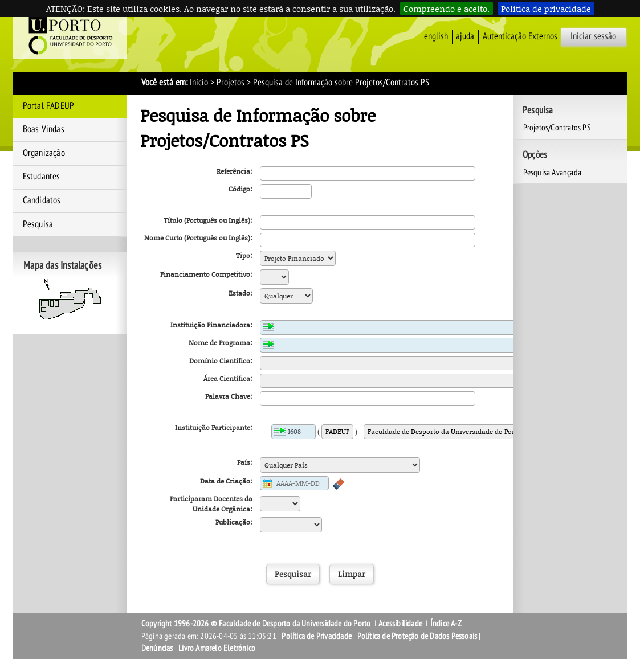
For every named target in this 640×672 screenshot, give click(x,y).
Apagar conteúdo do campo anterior (339, 484)
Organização (44, 153)
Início (199, 83)
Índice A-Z (446, 624)
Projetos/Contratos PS (557, 128)
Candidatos (42, 200)
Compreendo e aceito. (447, 9)
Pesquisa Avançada (552, 173)
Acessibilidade (400, 624)
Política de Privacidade (317, 636)
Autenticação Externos (520, 36)
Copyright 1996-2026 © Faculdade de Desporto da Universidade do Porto (256, 624)
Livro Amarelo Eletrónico (217, 648)
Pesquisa (38, 224)
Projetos (231, 83)
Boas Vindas (44, 129)
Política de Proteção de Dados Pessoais (417, 636)
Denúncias (157, 648)
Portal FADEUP (49, 106)
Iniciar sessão (593, 36)
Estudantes (42, 177)
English (436, 36)
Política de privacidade (546, 9)
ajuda (465, 36)
